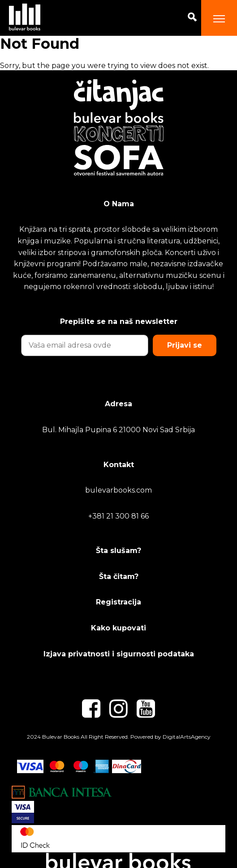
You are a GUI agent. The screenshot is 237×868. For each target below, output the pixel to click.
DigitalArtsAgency (187, 737)
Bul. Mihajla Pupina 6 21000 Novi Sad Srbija (118, 430)
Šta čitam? (119, 577)
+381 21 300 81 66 (118, 516)
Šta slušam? (118, 551)
